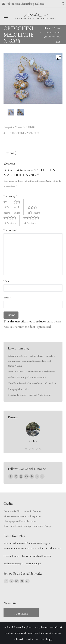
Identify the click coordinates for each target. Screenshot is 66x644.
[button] (26, 449)
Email (7, 297)
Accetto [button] (40, 639)
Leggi (49, 639)
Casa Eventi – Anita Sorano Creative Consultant (32, 383)
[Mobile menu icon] (6, 16)
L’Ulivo (33, 441)
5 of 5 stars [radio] (33, 220)
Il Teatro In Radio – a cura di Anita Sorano (30, 395)
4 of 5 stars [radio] (12, 220)
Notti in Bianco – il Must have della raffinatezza (32, 371)
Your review (10, 230)
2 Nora (18, 127)
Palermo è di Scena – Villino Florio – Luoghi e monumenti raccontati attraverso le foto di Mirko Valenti (31, 361)
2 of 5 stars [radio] (19, 207)
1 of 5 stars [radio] (7, 207)
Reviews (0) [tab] (11, 153)
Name (7, 281)
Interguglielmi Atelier (19, 389)
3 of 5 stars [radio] (34, 210)
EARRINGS (29, 127)
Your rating (10, 196)
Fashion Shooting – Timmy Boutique (27, 377)
